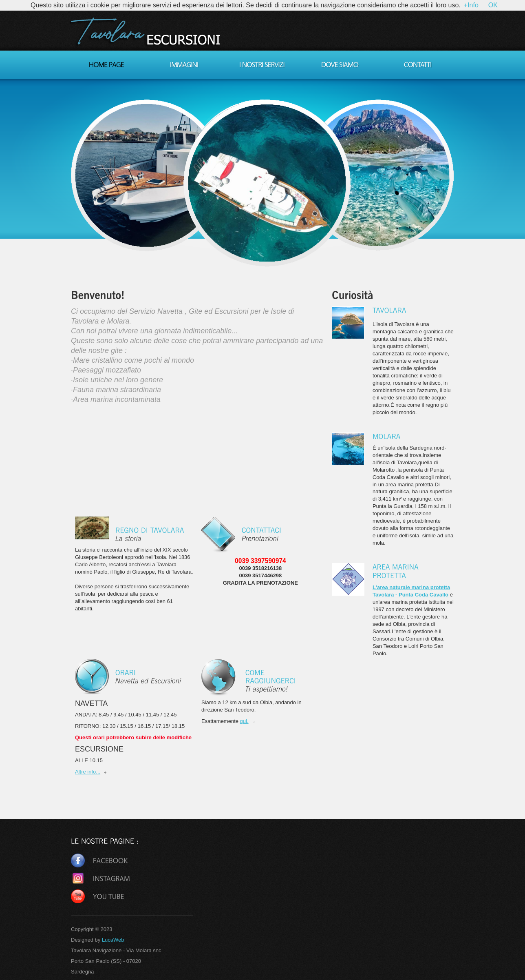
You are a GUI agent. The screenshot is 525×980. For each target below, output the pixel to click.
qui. (244, 721)
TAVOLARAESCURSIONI (147, 34)
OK (493, 5)
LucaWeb (113, 940)
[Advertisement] (134, 627)
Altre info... (88, 772)
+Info (471, 5)
